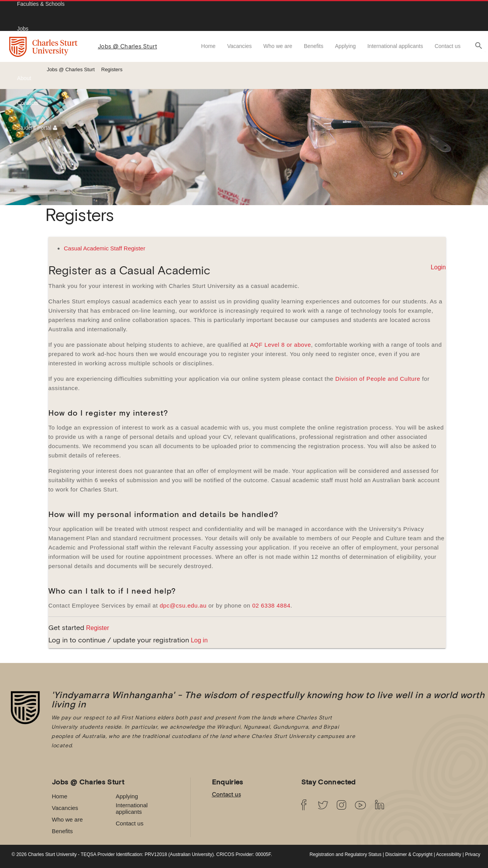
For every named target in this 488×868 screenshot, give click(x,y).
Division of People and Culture (378, 379)
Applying (345, 46)
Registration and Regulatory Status (345, 854)
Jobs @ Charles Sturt (127, 46)
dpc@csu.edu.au (183, 605)
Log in (199, 640)
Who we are (278, 46)
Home (208, 46)
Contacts (28, 103)
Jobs (23, 29)
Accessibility (449, 854)
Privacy (473, 854)
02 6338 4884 (271, 605)
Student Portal (37, 128)
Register (97, 628)
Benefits (314, 46)
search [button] (479, 46)
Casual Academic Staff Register (105, 248)
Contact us (448, 46)
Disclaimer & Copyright (409, 854)
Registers (112, 69)
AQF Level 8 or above (280, 345)
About (24, 78)
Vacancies (239, 46)
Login (438, 267)
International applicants (395, 46)
